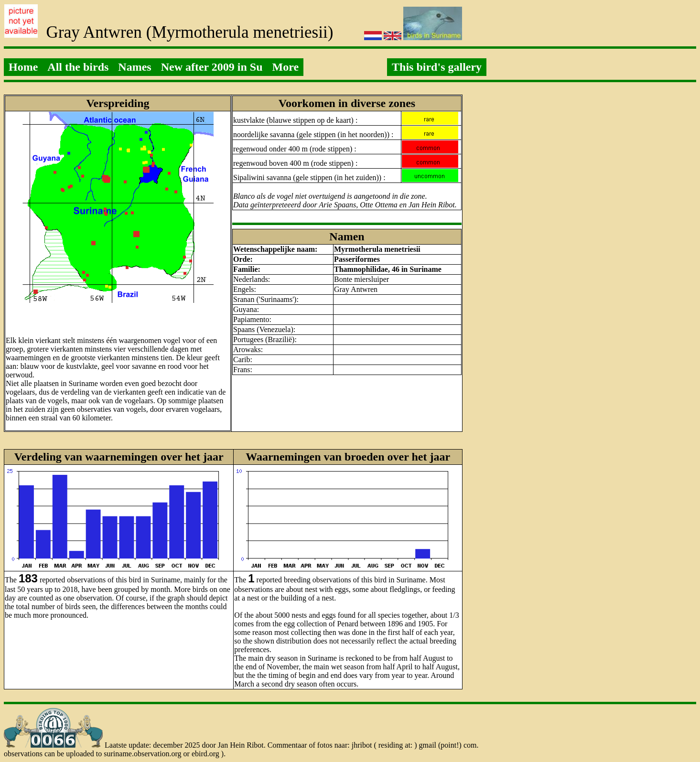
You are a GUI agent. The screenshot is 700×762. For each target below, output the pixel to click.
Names (135, 67)
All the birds (78, 67)
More (286, 67)
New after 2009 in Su (212, 67)
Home (23, 67)
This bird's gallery (437, 67)
